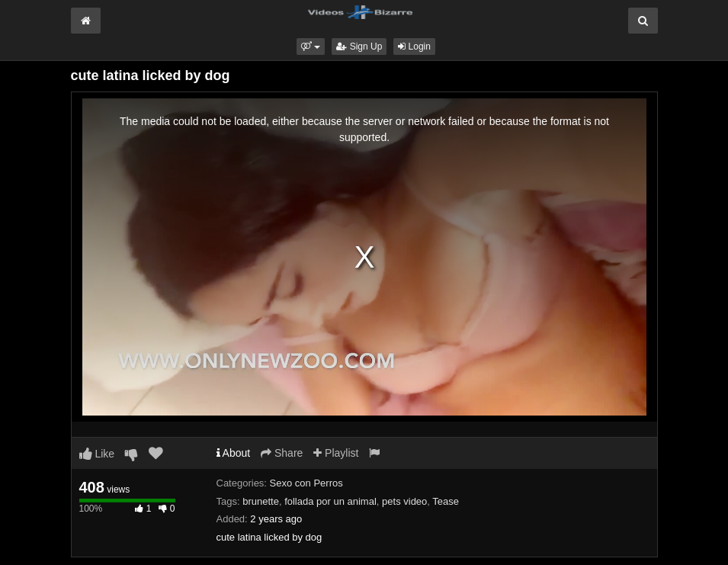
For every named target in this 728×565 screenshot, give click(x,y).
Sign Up (359, 47)
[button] (311, 47)
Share (282, 453)
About (234, 453)
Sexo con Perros (306, 483)
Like (97, 454)
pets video (404, 501)
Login (414, 47)
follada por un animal (330, 501)
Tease (446, 501)
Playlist (336, 453)
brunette (261, 501)
